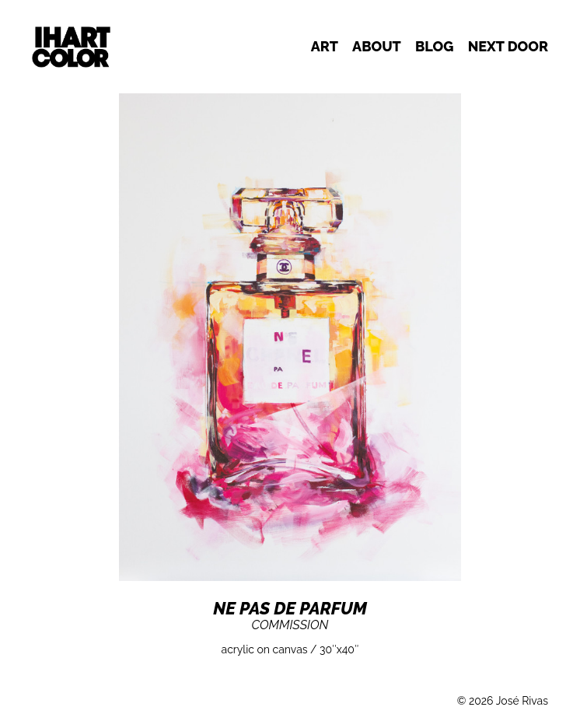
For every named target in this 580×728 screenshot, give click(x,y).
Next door (508, 46)
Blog (434, 46)
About (377, 46)
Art (325, 46)
